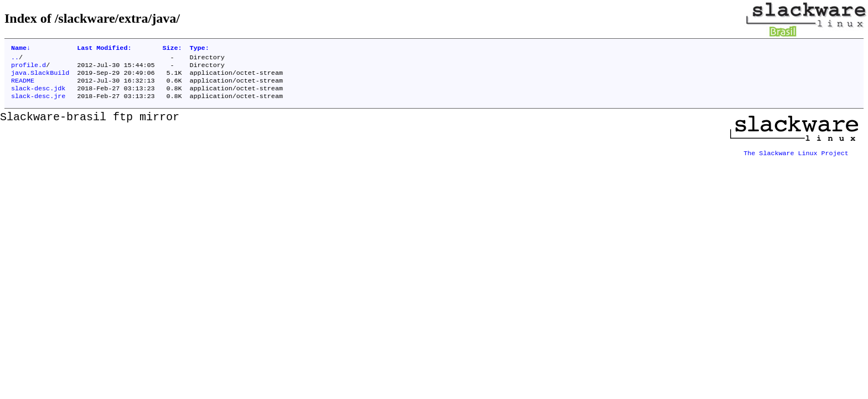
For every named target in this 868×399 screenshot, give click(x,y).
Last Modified (104, 49)
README (23, 86)
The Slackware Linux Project (796, 157)
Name (21, 49)
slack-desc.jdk (38, 95)
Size (172, 49)
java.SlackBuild (40, 77)
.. (15, 59)
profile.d (29, 68)
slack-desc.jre (38, 104)
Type (200, 49)
